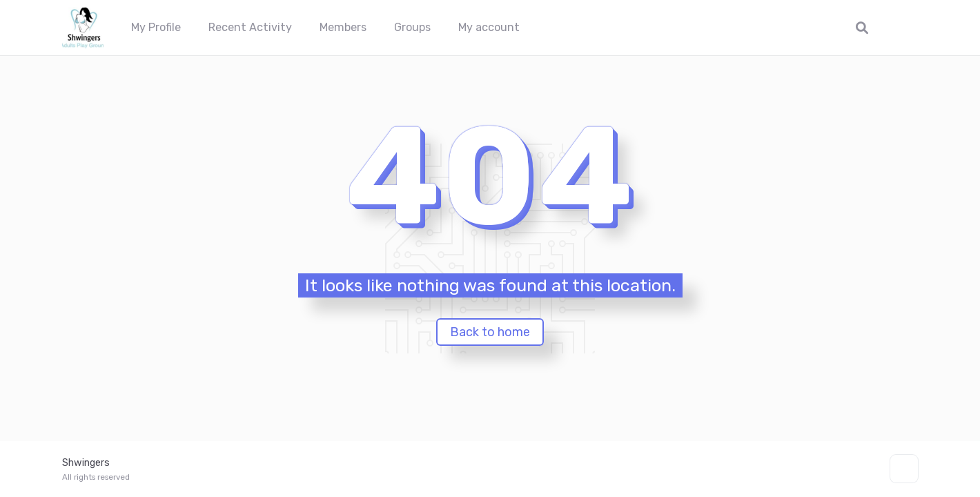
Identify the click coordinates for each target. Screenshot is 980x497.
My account (489, 27)
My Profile (156, 27)
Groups (412, 27)
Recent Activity (250, 27)
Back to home (490, 332)
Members (343, 27)
